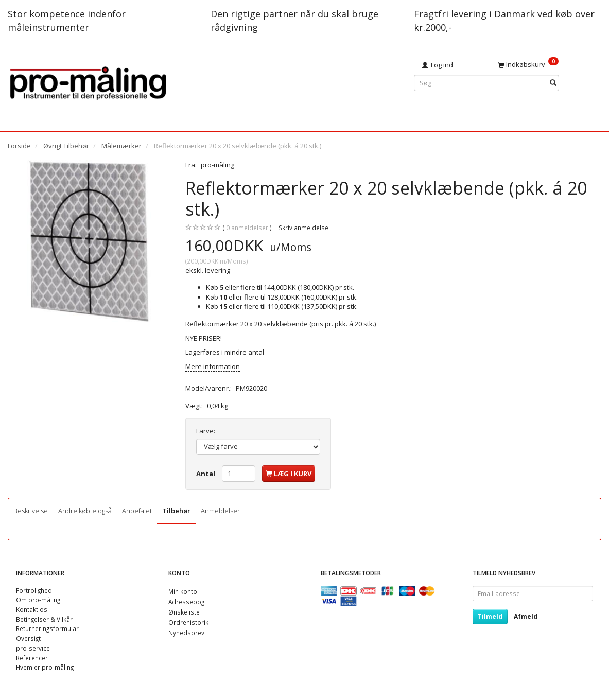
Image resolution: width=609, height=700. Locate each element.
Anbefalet (137, 511)
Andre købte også (85, 511)
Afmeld (526, 616)
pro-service (33, 648)
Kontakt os (32, 609)
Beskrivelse (31, 511)
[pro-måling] (88, 82)
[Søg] (553, 83)
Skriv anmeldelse (303, 227)
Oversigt (28, 638)
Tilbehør (176, 511)
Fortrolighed (34, 590)
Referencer (32, 658)
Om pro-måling (38, 600)
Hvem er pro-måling (45, 667)
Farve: (206, 431)
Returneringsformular (47, 628)
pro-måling (217, 165)
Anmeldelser (220, 511)
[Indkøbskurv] (546, 64)
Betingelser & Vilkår (44, 619)
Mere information (213, 366)
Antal (206, 474)
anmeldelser (247, 228)
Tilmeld (490, 616)
